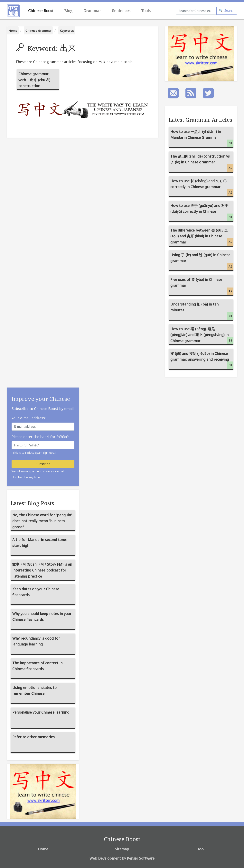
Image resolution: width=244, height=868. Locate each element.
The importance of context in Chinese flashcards (37, 666)
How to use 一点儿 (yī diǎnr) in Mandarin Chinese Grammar (202, 138)
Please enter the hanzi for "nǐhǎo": (40, 437)
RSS (201, 849)
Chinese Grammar (38, 31)
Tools (146, 11)
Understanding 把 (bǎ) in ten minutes (202, 311)
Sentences (121, 11)
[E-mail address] (43, 427)
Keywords (67, 31)
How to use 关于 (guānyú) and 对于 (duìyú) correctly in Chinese (202, 212)
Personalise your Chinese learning (41, 712)
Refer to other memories (33, 737)
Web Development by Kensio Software (122, 858)
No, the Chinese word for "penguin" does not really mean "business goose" (42, 521)
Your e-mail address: (29, 418)
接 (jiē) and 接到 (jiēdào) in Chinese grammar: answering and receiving (202, 360)
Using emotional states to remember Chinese (34, 691)
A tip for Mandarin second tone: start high (39, 543)
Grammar (92, 11)
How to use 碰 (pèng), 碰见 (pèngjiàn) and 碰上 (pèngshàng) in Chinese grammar (202, 335)
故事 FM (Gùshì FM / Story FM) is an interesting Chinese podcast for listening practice (42, 570)
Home (13, 31)
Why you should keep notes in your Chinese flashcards (42, 617)
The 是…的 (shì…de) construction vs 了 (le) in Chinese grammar (202, 163)
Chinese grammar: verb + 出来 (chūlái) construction (34, 80)
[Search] (196, 11)
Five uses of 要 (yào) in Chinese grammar (202, 286)
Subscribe (43, 464)
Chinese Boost (41, 11)
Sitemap (122, 849)
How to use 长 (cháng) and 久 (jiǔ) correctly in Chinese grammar (202, 187)
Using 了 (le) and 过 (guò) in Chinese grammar (202, 261)
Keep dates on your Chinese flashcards (36, 592)
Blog (68, 11)
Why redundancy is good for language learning (36, 641)
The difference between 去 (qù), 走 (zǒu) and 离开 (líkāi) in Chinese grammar (202, 237)
